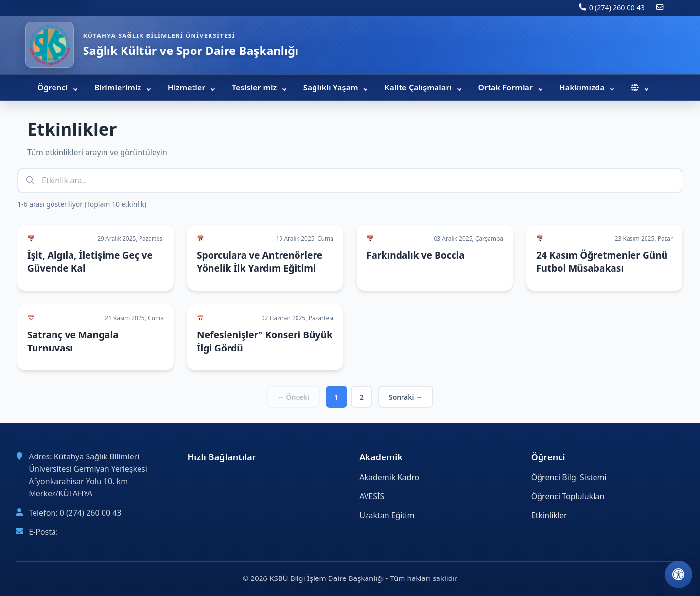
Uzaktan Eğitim (387, 515)
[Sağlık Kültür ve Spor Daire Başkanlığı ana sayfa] (50, 45)
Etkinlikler (549, 515)
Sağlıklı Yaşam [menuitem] (332, 88)
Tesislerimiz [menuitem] (255, 88)
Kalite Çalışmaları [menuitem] (419, 88)
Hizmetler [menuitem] (188, 88)
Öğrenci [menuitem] (54, 88)
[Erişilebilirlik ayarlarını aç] (679, 575)
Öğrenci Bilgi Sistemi (569, 477)
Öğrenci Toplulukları (568, 496)
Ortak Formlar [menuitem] (507, 88)
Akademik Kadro (389, 477)
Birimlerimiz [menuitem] (119, 88)
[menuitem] (639, 88)
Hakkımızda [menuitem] (583, 88)
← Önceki (293, 397)
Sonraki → (406, 397)
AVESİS (372, 496)
